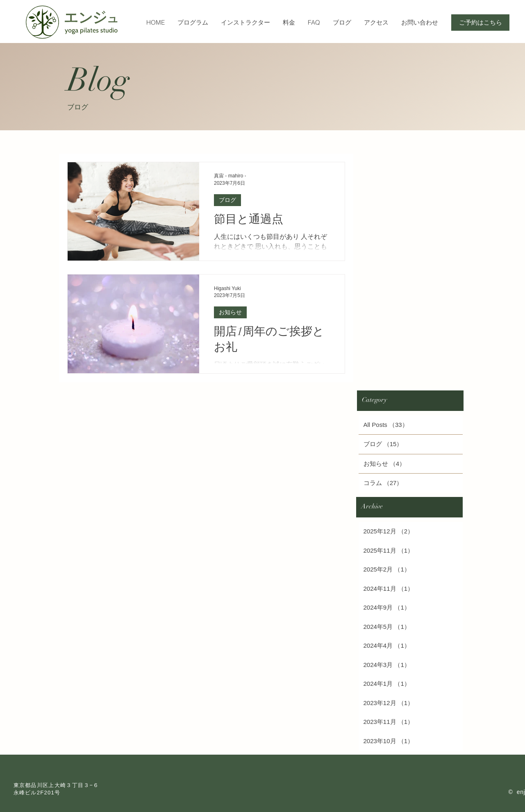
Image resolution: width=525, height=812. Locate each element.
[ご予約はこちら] (480, 23)
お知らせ (230, 312)
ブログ (227, 200)
